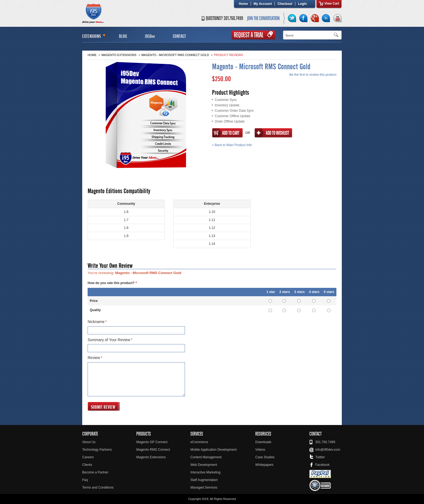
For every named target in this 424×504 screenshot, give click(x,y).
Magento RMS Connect (153, 450)
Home (243, 4)
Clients (87, 465)
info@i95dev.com (328, 450)
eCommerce (199, 442)
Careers (88, 457)
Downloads (263, 442)
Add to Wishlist (273, 133)
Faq (85, 480)
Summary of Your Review (109, 340)
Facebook (322, 465)
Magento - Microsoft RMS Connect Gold (175, 55)
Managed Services (204, 487)
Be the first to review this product (313, 75)
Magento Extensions (119, 55)
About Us (89, 442)
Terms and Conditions (98, 487)
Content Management (206, 457)
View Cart (332, 4)
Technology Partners (97, 450)
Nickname (96, 322)
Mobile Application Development (213, 450)
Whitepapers (264, 465)
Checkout (285, 4)
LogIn (302, 4)
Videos (260, 450)
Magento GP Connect (152, 442)
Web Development (204, 465)
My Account (263, 4)
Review (94, 358)
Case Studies (265, 457)
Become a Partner (95, 472)
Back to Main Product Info (232, 145)
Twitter (320, 457)
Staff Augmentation (204, 480)
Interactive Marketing (205, 472)
